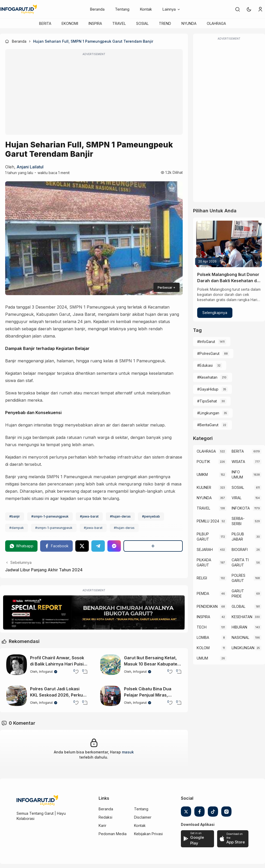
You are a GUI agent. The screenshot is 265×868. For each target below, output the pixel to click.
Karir (102, 825)
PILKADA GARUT (204, 562)
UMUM (202, 658)
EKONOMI (70, 23)
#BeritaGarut (208, 425)
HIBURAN (239, 627)
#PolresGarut (208, 353)
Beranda (97, 9)
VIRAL (237, 498)
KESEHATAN (242, 617)
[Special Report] (94, 612)
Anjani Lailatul (30, 167)
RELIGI (202, 578)
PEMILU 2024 (208, 521)
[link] (238, 9)
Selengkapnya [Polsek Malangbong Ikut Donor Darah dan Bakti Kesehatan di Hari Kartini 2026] (215, 313)
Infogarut (46, 672)
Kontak (146, 9)
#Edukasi (205, 365)
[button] (249, 9)
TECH (202, 627)
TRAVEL (119, 23)
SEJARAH (205, 549)
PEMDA (203, 593)
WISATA (238, 462)
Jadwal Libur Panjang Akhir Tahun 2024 (44, 570)
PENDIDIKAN (207, 606)
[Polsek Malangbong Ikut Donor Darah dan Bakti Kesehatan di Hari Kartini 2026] (229, 244)
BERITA (45, 23)
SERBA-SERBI (238, 521)
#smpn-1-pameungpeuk (50, 516)
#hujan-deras (120, 516)
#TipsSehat (207, 401)
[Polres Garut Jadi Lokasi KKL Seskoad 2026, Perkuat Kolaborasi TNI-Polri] (17, 696)
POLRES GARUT (238, 578)
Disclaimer (143, 817)
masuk (128, 752)
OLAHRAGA (216, 23)
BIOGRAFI (240, 549)
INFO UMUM (237, 474)
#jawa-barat (89, 516)
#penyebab (151, 516)
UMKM (202, 474)
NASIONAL (240, 637)
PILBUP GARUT (203, 537)
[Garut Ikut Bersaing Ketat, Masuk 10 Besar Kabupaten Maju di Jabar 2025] (111, 665)
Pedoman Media (113, 834)
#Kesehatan (207, 377)
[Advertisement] (94, 95)
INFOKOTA (241, 508)
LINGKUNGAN (243, 648)
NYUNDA (189, 23)
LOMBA (203, 637)
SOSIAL (142, 23)
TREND (165, 23)
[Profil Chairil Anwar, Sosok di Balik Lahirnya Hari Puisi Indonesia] (17, 665)
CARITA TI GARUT (240, 562)
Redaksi (105, 817)
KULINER (204, 487)
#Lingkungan (208, 413)
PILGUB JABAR (238, 537)
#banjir (15, 516)
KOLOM (203, 648)
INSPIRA (95, 23)
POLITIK (203, 462)
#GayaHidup (208, 389)
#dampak (17, 528)
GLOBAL (238, 606)
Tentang (122, 9)
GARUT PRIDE (238, 593)
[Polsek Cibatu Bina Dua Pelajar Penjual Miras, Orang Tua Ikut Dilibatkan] (111, 696)
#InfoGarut (206, 342)
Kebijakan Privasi (148, 834)
